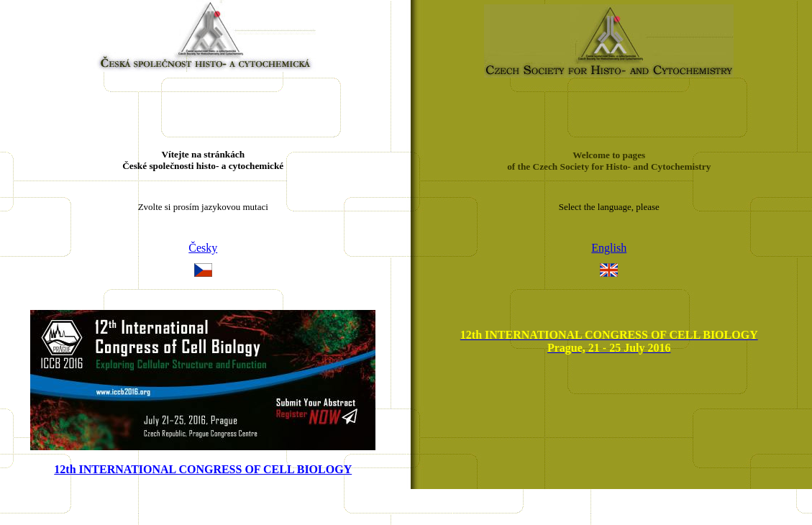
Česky (203, 248)
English (609, 248)
